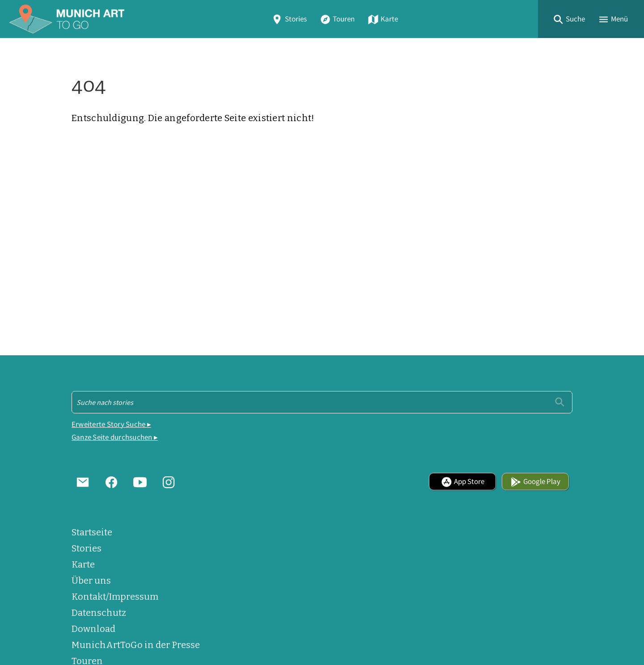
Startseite (92, 532)
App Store (463, 482)
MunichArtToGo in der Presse (136, 645)
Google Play (535, 482)
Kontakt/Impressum (115, 597)
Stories (289, 19)
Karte (383, 19)
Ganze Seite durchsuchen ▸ (115, 437)
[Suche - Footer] (322, 402)
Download (93, 629)
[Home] (67, 19)
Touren (337, 19)
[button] (569, 19)
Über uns (91, 581)
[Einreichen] (560, 402)
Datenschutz (99, 613)
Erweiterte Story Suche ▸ (111, 424)
